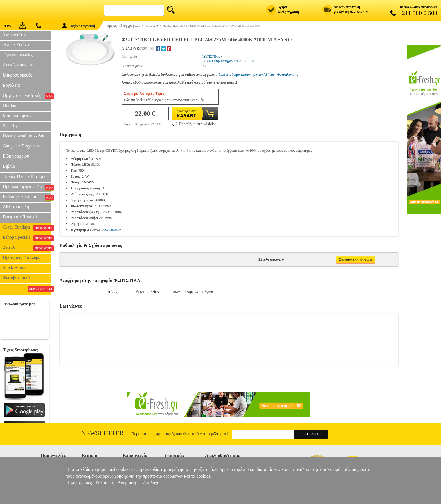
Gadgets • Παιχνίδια (21, 146)
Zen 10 (27, 248)
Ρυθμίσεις (104, 483)
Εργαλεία (11, 85)
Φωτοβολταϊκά (16, 278)
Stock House (14, 267)
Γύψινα (139, 292)
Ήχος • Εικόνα (16, 45)
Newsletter (103, 433)
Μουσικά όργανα (18, 116)
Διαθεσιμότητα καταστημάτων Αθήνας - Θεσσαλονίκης (258, 75)
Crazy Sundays (27, 228)
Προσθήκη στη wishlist (194, 124)
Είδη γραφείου (16, 156)
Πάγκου (208, 292)
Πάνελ (176, 292)
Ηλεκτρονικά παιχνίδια (24, 136)
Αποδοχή (151, 483)
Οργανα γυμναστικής (27, 96)
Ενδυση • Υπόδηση (27, 197)
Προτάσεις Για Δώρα (22, 257)
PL (204, 66)
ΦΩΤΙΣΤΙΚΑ (211, 57)
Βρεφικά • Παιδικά (20, 217)
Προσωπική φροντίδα (27, 187)
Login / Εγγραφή (78, 26)
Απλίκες (154, 292)
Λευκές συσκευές (19, 65)
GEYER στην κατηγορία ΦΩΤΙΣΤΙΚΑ (228, 61)
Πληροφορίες (80, 483)
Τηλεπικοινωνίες (18, 55)
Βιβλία (9, 166)
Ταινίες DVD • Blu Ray (24, 176)
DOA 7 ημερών (111, 230)
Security (10, 126)
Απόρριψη (127, 483)
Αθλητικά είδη (16, 207)
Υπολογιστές (14, 34)
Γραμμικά (192, 292)
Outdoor (10, 105)
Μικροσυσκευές (17, 75)
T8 (166, 292)
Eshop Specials (27, 238)
